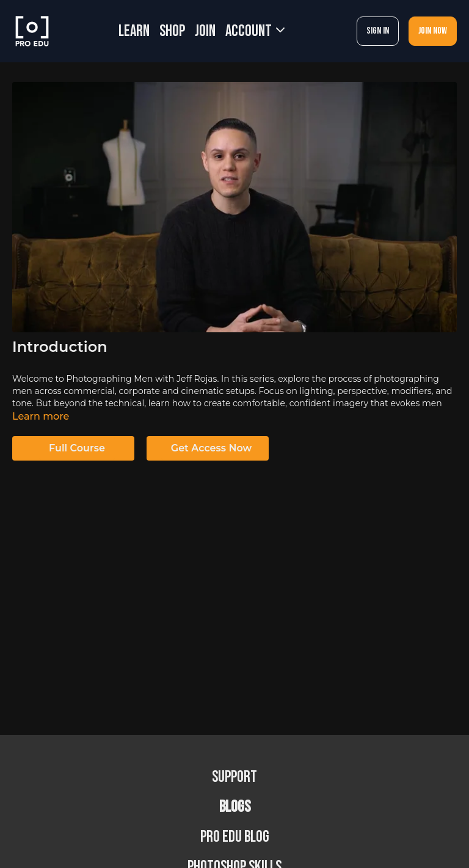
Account (255, 31)
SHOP (172, 31)
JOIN (205, 31)
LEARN (134, 31)
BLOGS (235, 807)
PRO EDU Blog (235, 837)
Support (234, 777)
